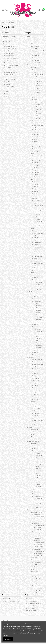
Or (32, 41)
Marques (6, 44)
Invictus (8, 60)
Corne (33, 144)
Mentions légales (32, 601)
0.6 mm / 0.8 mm (36, 359)
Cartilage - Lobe (34, 196)
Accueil (28, 37)
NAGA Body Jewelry (11, 72)
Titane (33, 44)
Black (38, 285)
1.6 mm (33, 402)
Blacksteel (39, 317)
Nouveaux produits (9, 37)
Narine (33, 95)
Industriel (34, 261)
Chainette (37, 586)
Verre (35, 139)
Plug (33, 153)
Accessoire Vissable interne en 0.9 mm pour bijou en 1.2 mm (39, 544)
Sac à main (35, 430)
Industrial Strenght (12, 58)
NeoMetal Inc (10, 75)
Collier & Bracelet (36, 432)
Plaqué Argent (38, 256)
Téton (33, 322)
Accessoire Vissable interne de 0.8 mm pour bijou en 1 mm (39, 518)
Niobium (36, 254)
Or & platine (37, 201)
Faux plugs (37, 242)
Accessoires (32, 510)
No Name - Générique (12, 77)
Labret (31, 39)
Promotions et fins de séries (38, 438)
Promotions (7, 41)
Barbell (31, 292)
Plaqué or (37, 60)
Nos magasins (31, 608)
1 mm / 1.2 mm (36, 380)
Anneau (31, 357)
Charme (36, 576)
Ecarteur (31, 121)
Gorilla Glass (10, 53)
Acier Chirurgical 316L (39, 52)
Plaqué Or (37, 413)
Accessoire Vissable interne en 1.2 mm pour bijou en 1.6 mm (39, 552)
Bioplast (36, 55)
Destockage (37, 301)
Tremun (8, 91)
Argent (36, 49)
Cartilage (34, 198)
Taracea (8, 89)
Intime (33, 434)
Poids (33, 179)
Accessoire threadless (35, 559)
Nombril (34, 444)
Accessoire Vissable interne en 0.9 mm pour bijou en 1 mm (39, 526)
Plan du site (30, 613)
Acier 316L (37, 191)
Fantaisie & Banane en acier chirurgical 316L (40, 462)
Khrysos (8, 68)
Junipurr (8, 63)
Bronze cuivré (38, 63)
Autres (33, 418)
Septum (34, 67)
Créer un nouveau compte (11, 601)
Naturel (38, 320)
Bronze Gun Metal (37, 251)
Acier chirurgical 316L (39, 81)
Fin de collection (36, 46)
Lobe (33, 228)
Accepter (8, 639)
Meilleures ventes (9, 39)
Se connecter (7, 599)
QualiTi (8, 82)
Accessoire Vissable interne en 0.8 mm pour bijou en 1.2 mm (39, 535)
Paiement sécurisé (32, 606)
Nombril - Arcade (34, 441)
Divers (31, 427)
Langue (34, 294)
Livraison (29, 599)
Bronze (36, 58)
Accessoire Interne (37, 512)
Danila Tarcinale (11, 51)
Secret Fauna (10, 87)
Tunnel (33, 123)
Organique (37, 130)
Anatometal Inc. (11, 46)
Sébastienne (10, 84)
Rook (33, 273)
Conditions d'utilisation (33, 603)
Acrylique (36, 134)
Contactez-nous (31, 611)
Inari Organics (10, 56)
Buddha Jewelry (11, 49)
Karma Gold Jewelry (12, 65)
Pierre (35, 194)
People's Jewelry (10, 79)
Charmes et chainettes (35, 573)
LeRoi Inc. (9, 70)
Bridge (33, 350)
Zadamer (9, 96)
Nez (30, 65)
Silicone (36, 175)
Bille (33, 569)
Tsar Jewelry (9, 94)
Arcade (33, 489)
